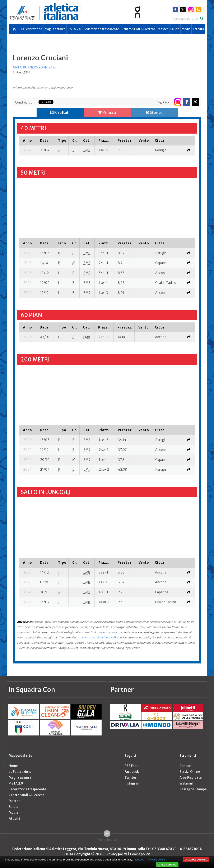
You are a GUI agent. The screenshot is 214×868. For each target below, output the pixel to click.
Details (139, 860)
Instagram (132, 783)
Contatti (186, 766)
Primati (107, 112)
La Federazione (31, 29)
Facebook (132, 772)
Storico (154, 112)
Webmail (186, 783)
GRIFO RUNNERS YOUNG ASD (35, 67)
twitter (183, 10)
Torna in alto (107, 840)
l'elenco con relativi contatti (97, 637)
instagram (191, 10)
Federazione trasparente (101, 29)
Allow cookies (167, 865)
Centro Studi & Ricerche (139, 29)
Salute (175, 29)
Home (13, 766)
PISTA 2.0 (74, 29)
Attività (198, 29)
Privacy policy (117, 854)
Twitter (130, 778)
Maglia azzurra (55, 29)
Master (163, 29)
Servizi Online (190, 772)
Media (186, 29)
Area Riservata (191, 778)
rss (199, 10)
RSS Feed (131, 766)
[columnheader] (28, 140)
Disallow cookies (196, 860)
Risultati (60, 112)
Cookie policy (140, 854)
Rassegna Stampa (193, 789)
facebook (175, 10)
